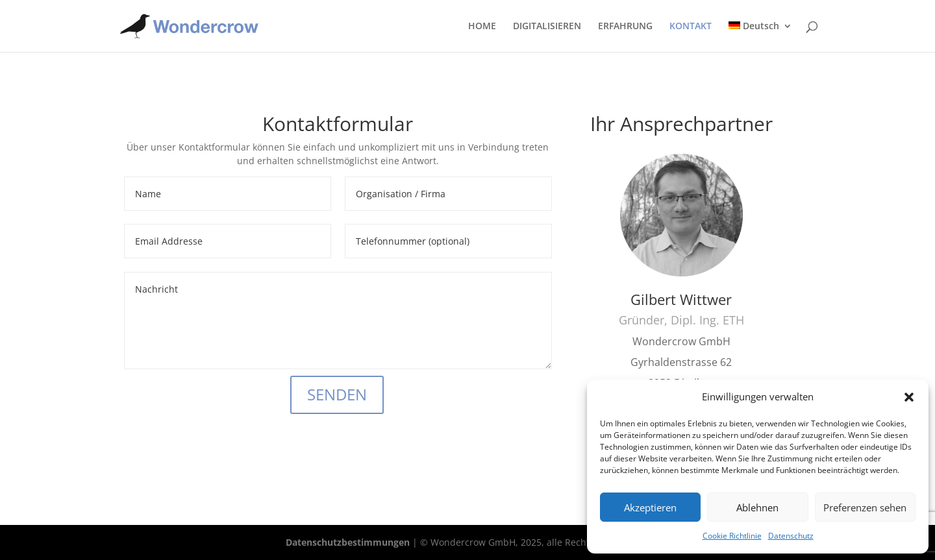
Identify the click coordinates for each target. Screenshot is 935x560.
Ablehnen (757, 507)
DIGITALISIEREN (547, 27)
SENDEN (337, 394)
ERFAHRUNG (625, 27)
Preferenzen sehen (865, 507)
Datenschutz (791, 536)
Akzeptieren (650, 507)
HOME (482, 27)
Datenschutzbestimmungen (348, 542)
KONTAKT (691, 27)
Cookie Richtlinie (732, 536)
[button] (909, 397)
